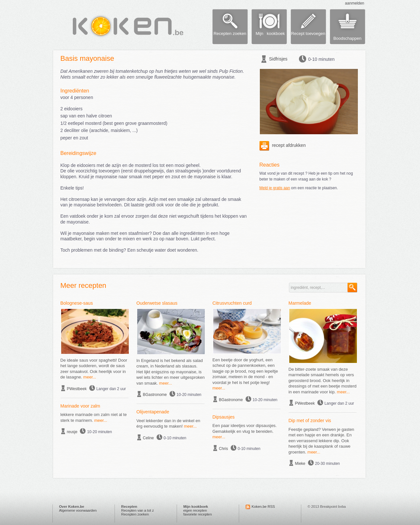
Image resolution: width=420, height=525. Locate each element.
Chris (224, 449)
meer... (90, 377)
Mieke (300, 464)
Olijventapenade (153, 412)
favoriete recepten (198, 514)
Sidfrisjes (278, 59)
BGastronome (155, 395)
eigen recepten (195, 510)
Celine (149, 438)
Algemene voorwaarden (78, 510)
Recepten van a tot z (138, 510)
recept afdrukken (283, 145)
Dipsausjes (224, 417)
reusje (72, 432)
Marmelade (300, 303)
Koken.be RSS (263, 507)
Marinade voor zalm (80, 406)
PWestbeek (77, 389)
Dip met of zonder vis (310, 421)
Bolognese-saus (77, 303)
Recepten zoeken (135, 514)
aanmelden (354, 3)
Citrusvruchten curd (232, 303)
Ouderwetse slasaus (157, 303)
